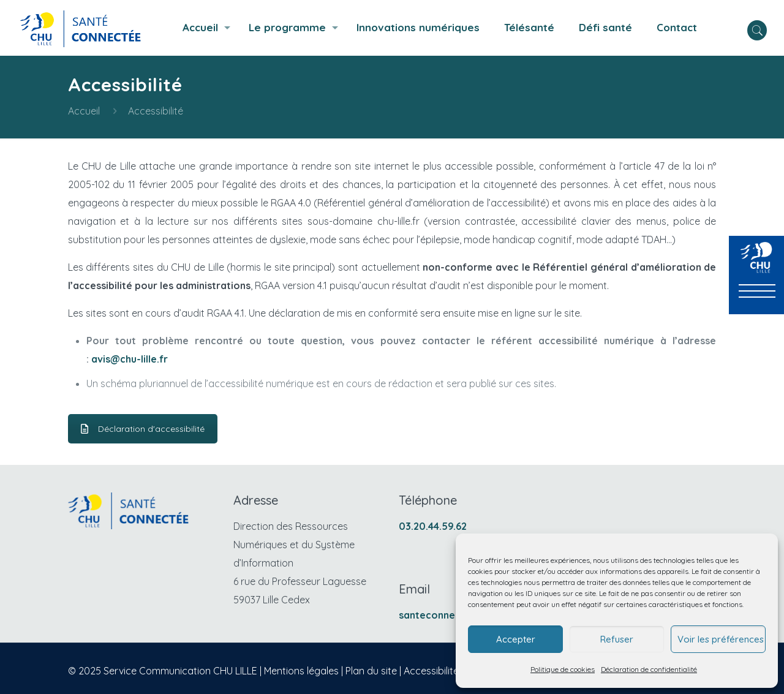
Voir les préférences (721, 639)
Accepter (516, 639)
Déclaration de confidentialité (649, 669)
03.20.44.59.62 (433, 526)
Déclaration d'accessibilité (143, 429)
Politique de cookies (563, 669)
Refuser (617, 639)
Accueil (84, 111)
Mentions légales (301, 671)
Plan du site (371, 671)
